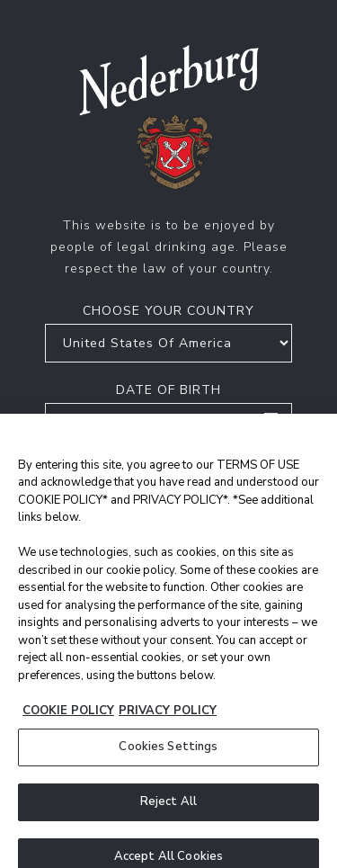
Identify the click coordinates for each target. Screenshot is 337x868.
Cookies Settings (168, 757)
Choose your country (168, 311)
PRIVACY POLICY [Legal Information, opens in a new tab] (168, 720)
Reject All (168, 811)
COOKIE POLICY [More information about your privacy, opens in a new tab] (68, 720)
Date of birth (168, 390)
